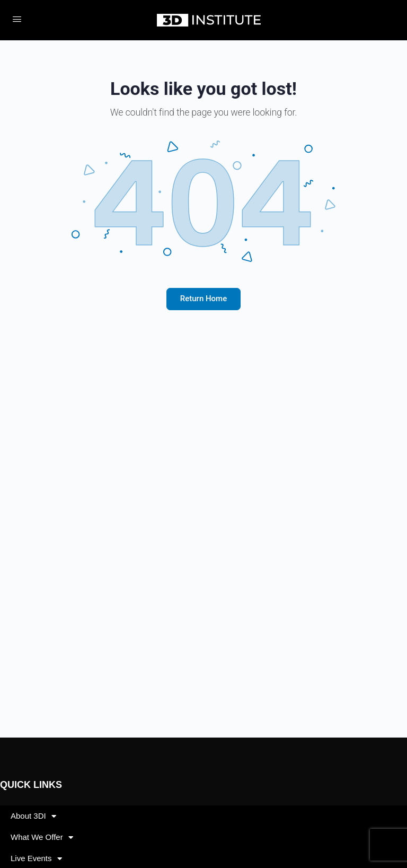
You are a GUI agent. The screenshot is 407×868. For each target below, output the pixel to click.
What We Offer (42, 838)
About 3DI (33, 816)
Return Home (203, 299)
